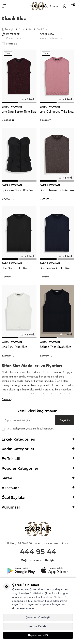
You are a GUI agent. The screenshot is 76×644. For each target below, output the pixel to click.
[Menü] (4, 6)
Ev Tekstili (38, 459)
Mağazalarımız (31, 560)
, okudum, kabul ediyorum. (28, 429)
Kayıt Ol (65, 420)
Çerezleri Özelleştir (38, 617)
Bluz (31, 29)
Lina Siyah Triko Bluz (15, 268)
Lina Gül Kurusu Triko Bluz (57, 112)
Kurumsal (38, 507)
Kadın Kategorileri (38, 449)
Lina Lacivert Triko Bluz (55, 268)
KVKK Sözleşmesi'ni (16, 429)
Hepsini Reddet (38, 626)
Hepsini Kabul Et (38, 635)
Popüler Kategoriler (38, 468)
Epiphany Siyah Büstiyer (18, 190)
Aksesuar (38, 488)
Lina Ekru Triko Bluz (14, 347)
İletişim (50, 560)
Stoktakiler (10, 44)
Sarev (38, 478)
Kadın (21, 29)
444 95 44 (38, 552)
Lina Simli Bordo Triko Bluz (19, 112)
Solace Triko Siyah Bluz (55, 347)
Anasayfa (8, 29)
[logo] (38, 6)
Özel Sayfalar (38, 498)
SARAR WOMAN (12, 107)
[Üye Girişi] (64, 6)
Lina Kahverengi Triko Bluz (57, 190)
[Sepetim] (73, 6)
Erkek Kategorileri (38, 439)
